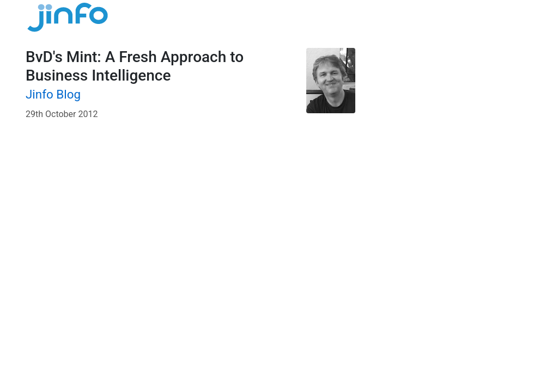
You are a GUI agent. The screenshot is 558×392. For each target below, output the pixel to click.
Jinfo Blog (53, 94)
